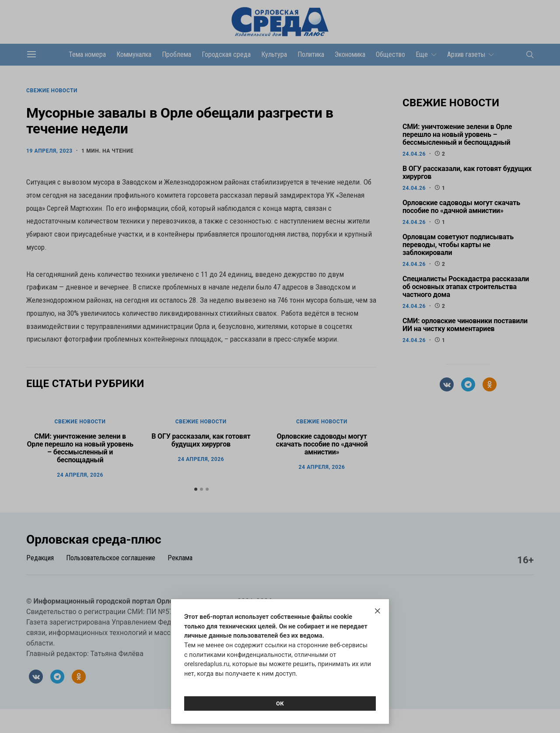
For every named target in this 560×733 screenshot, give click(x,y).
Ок (280, 703)
